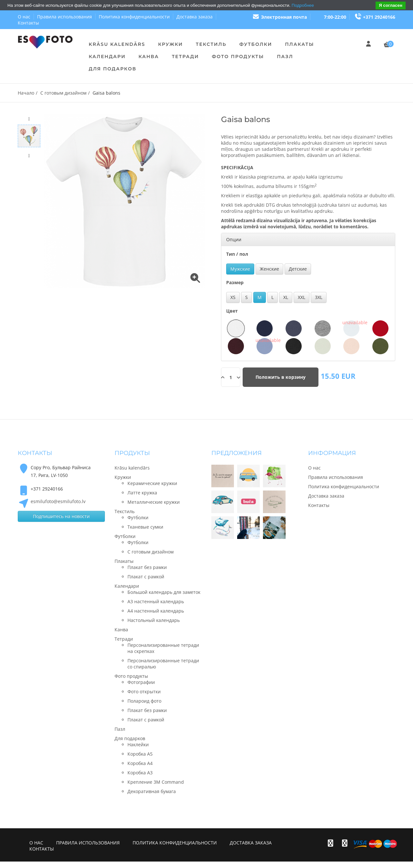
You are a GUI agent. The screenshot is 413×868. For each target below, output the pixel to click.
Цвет (232, 311)
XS (233, 297)
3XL (319, 297)
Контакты (28, 23)
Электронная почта (280, 17)
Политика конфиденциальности (134, 17)
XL (286, 297)
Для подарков (113, 69)
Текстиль (211, 44)
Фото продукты (238, 57)
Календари (107, 57)
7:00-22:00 (335, 17)
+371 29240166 (375, 17)
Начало (26, 93)
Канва (149, 57)
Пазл (285, 57)
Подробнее (303, 5)
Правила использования (65, 17)
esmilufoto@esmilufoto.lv (58, 501)
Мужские (240, 269)
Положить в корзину (281, 377)
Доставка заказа (195, 17)
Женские (269, 269)
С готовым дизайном (63, 93)
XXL (302, 297)
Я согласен (391, 5)
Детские (298, 269)
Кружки (171, 44)
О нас (24, 17)
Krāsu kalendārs (117, 44)
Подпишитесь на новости (61, 516)
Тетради (185, 57)
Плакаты (299, 44)
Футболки (256, 44)
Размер (235, 282)
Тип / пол (237, 254)
